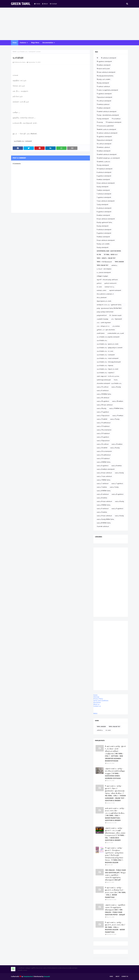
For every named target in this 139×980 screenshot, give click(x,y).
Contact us (97, 706)
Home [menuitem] (15, 43)
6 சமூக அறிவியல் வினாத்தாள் (106, 183)
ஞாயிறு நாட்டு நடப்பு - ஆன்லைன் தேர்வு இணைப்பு (109, 305)
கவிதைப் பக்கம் (102, 290)
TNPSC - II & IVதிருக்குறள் (104, 262)
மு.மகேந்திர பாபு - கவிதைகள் (26, 52)
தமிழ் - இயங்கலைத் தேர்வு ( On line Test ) (109, 308)
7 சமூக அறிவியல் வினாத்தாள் (106, 201)
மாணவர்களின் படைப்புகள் (116, 333)
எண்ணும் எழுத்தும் (102, 276)
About (45, 4)
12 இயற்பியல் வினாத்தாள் (105, 140)
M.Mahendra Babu (20, 62)
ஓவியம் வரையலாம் (110, 283)
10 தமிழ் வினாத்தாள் (103, 83)
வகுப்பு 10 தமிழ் (102, 408)
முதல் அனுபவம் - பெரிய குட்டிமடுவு (108, 376)
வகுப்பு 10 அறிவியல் (103, 398)
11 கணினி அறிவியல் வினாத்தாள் (107, 112)
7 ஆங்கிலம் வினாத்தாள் (104, 197)
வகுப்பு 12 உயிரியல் (103, 444)
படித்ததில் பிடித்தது (102, 319)
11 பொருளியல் (116, 119)
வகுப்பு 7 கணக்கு (102, 487)
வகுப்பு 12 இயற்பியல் (103, 441)
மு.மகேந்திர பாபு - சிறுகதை (105, 365)
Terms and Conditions (101, 701)
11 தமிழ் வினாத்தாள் (103, 119)
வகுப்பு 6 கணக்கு (117, 466)
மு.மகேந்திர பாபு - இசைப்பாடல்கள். (108, 344)
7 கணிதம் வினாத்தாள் (103, 190)
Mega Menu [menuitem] (35, 43)
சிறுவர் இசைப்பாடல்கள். (104, 301)
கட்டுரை (99, 287)
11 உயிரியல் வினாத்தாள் (104, 101)
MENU (95, 714)
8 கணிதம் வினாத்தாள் (103, 215)
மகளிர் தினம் (101, 333)
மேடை (116, 380)
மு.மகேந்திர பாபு (102, 340)
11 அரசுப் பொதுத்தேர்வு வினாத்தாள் (107, 90)
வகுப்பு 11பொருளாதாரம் (104, 430)
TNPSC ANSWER (119, 262)
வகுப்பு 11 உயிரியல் (103, 387)
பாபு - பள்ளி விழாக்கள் (104, 323)
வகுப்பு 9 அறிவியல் (103, 509)
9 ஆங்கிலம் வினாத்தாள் (104, 233)
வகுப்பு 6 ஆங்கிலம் (103, 466)
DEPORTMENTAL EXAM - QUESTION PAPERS (109, 251)
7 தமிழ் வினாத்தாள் (103, 205)
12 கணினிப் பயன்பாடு (103, 162)
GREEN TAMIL (21, 4)
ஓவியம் (99, 283)
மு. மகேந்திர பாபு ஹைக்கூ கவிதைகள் (108, 337)
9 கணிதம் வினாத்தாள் (103, 237)
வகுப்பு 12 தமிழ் (116, 387)
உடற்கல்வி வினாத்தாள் (104, 272)
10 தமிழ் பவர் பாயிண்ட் (104, 79)
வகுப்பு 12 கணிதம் (117, 444)
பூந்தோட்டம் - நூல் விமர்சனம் (106, 330)
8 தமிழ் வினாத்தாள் (103, 226)
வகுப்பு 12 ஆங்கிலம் (103, 437)
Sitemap (96, 697)
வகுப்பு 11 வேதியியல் (103, 426)
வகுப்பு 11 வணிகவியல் (104, 423)
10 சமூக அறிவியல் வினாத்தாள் (106, 72)
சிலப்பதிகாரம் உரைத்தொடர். (105, 294)
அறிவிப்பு (114, 265)
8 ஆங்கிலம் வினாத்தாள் (104, 212)
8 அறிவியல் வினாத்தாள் (104, 208)
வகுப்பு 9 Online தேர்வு (104, 505)
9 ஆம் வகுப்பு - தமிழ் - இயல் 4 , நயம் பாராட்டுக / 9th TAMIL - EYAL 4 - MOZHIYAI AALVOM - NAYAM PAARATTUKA (115, 927)
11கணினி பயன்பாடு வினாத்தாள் (106, 129)
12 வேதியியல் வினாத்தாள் (105, 169)
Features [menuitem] (23, 43)
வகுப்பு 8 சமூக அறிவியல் (104, 501)
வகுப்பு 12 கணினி (102, 448)
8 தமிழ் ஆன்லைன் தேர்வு (104, 222)
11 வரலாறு (100, 122)
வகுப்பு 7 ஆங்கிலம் (117, 483)
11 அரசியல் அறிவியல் (103, 86)
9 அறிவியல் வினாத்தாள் (104, 230)
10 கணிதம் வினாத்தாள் (104, 65)
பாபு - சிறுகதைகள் (117, 319)
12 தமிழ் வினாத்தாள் (103, 165)
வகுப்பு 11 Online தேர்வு (116, 408)
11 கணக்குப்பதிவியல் (103, 104)
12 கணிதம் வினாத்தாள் (104, 151)
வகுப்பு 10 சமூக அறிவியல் (105, 405)
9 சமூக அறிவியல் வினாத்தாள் (106, 240)
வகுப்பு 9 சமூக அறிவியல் (104, 516)
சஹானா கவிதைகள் (115, 290)
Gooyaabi (47, 976)
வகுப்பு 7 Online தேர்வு (103, 480)
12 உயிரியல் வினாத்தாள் (104, 144)
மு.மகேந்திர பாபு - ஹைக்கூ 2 (105, 373)
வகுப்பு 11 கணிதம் (118, 416)
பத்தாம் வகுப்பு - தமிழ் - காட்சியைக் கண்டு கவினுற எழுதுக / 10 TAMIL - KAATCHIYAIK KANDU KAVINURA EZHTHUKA (115, 773)
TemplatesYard (28, 976)
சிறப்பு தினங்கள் (102, 298)
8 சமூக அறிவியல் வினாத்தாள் (106, 219)
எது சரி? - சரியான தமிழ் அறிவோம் (107, 280)
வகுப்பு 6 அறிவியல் (103, 391)
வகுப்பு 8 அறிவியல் (103, 494)
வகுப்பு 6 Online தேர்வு (104, 462)
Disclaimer (97, 702)
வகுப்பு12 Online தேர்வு (104, 523)
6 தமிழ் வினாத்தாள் (103, 187)
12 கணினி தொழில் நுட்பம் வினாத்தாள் (108, 158)
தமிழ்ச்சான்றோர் (102, 315)
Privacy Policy (98, 699)
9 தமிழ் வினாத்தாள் (103, 247)
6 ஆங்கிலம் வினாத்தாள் (104, 176)
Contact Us (125, 976)
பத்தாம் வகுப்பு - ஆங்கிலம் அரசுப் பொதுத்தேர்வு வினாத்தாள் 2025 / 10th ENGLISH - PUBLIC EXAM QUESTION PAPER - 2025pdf (115, 910)
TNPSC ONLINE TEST (103, 265)
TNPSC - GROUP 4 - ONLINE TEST (106, 258)
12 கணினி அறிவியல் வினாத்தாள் (107, 154)
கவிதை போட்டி (109, 287)
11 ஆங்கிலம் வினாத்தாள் (104, 94)
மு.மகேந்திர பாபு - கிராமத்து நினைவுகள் (109, 362)
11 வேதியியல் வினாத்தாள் (114, 122)
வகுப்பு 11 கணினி (102, 419)
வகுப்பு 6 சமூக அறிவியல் (104, 473)
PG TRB (99, 255)
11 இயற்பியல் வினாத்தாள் (104, 97)
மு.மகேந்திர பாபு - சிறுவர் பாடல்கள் (108, 369)
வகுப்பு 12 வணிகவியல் (104, 455)
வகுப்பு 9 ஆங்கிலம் (117, 509)
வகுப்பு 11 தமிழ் (115, 419)
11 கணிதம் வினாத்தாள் (104, 108)
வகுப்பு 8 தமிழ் (120, 501)
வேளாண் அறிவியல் (103, 526)
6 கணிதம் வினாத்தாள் (103, 179)
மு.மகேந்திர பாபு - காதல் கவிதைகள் (108, 358)
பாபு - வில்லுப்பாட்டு (103, 326)
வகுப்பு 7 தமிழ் (114, 487)
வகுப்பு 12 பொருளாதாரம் (104, 451)
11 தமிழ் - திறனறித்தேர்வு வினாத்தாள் (108, 115)
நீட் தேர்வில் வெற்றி (115, 315)
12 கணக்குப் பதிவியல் (103, 147)
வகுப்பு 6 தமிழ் (119, 473)
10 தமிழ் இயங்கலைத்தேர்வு (105, 76)
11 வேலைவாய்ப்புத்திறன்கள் (105, 126)
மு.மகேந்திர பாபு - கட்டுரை (105, 351)
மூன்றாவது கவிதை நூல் (104, 380)
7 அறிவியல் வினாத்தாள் (104, 194)
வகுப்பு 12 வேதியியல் (103, 433)
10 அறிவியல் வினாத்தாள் (109, 58)
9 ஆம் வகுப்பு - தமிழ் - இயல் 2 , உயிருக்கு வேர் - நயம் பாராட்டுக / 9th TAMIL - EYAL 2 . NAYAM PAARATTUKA (115, 892)
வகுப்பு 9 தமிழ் (119, 516)
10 (97, 58)
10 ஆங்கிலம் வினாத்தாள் (104, 61)
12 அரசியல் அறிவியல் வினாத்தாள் (107, 133)
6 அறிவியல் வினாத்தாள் (104, 172)
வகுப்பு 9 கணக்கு (102, 512)
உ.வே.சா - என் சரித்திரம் (104, 269)
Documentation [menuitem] (48, 43)
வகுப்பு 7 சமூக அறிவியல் (104, 476)
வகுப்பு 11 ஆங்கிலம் (103, 412)
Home (37, 4)
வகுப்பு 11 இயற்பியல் (103, 416)
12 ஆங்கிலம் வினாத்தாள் (104, 137)
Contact (53, 4)
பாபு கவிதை (116, 326)
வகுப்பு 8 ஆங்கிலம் (118, 494)
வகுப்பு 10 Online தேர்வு (104, 394)
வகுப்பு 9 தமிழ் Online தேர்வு (105, 519)
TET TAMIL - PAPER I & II (111, 255)
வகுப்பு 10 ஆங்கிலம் (103, 401)
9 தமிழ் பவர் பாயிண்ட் (103, 244)
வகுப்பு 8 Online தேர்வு (104, 491)
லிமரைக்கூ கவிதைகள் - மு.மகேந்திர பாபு (109, 383)
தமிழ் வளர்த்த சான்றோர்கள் (105, 312)
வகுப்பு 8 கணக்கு (102, 498)
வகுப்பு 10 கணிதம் (118, 401)
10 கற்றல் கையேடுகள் (103, 69)
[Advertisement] (69, 24)
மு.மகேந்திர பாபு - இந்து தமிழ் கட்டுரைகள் (110, 348)
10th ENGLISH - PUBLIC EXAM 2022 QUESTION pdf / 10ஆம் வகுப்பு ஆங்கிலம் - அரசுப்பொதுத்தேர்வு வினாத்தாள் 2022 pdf (115, 875)
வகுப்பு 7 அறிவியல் (103, 483)
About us (96, 704)
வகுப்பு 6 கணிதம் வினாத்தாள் (106, 469)
